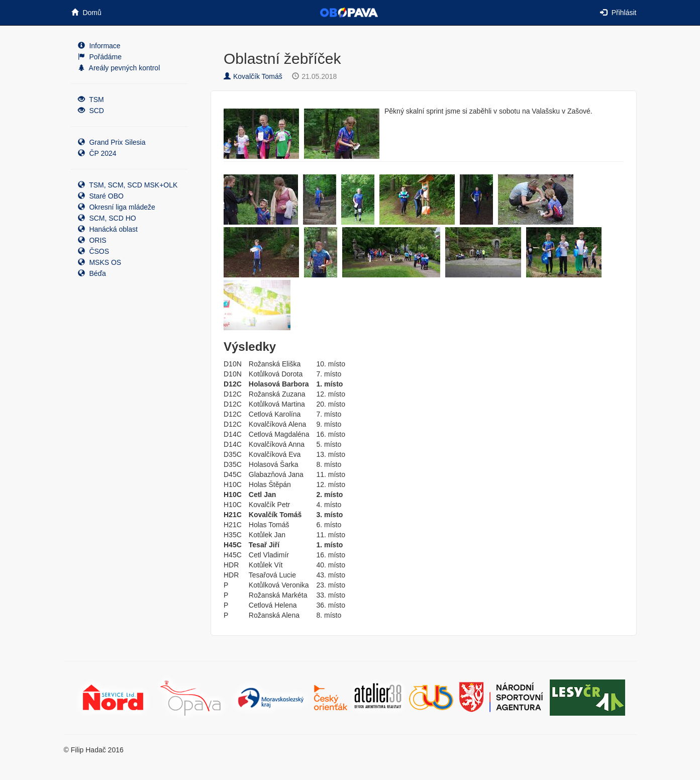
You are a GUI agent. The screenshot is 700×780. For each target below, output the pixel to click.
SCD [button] (91, 111)
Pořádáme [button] (100, 57)
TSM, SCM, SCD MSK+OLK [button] (128, 185)
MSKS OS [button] (100, 262)
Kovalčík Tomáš (253, 76)
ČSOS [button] (94, 251)
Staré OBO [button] (101, 196)
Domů (86, 13)
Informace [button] (99, 46)
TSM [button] (91, 100)
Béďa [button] (92, 273)
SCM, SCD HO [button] (107, 218)
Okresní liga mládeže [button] (117, 207)
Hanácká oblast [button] (108, 229)
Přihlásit (618, 13)
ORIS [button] (92, 240)
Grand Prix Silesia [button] (112, 142)
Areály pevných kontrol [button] (119, 68)
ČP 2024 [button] (97, 153)
